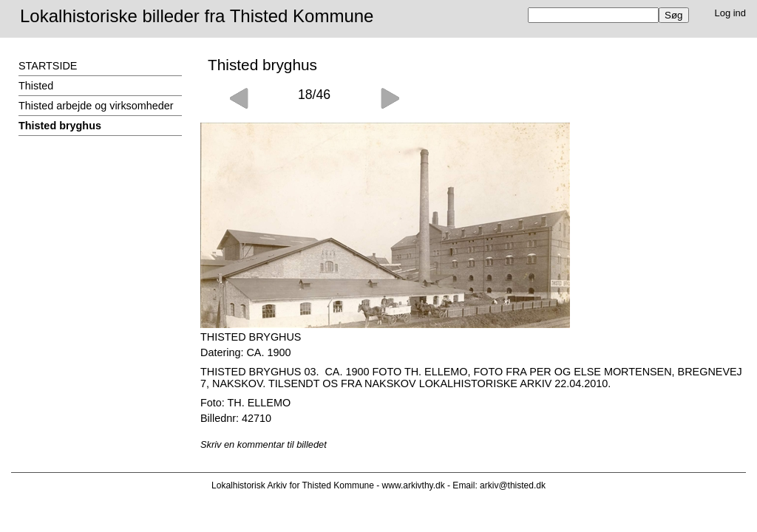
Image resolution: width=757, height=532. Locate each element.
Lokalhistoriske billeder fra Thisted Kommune (197, 16)
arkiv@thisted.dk (513, 485)
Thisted (36, 86)
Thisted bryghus (60, 126)
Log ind (731, 13)
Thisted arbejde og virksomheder (96, 106)
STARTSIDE (48, 66)
